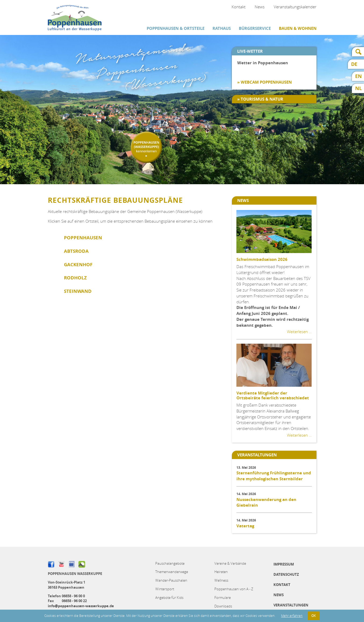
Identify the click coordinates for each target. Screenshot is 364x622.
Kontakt (239, 7)
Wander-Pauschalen (171, 580)
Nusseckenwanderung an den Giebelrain (266, 502)
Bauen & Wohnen (298, 28)
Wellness (221, 580)
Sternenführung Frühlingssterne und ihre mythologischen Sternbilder (274, 476)
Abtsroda (76, 251)
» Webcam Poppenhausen (264, 82)
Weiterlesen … (299, 332)
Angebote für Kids (169, 598)
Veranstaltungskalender (295, 7)
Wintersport (165, 589)
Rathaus (222, 28)
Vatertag (245, 526)
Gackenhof (78, 264)
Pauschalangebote (170, 563)
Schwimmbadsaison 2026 (262, 259)
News (260, 7)
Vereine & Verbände (230, 563)
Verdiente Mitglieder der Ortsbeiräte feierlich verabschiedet (273, 395)
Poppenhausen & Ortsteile (176, 28)
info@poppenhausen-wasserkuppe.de (81, 606)
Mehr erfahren (292, 616)
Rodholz (75, 278)
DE (354, 64)
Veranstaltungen (291, 605)
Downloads (223, 606)
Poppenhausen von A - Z (234, 589)
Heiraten (221, 572)
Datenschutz (286, 574)
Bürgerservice (255, 28)
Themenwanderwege (172, 572)
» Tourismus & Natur (260, 99)
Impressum (284, 564)
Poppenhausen (83, 238)
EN (358, 76)
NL (358, 88)
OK (313, 616)
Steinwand (78, 291)
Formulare (223, 598)
